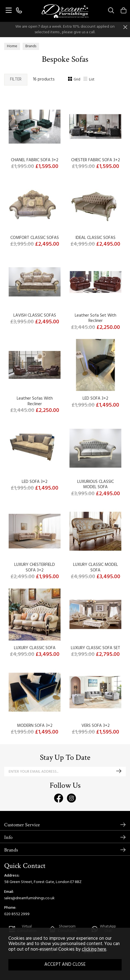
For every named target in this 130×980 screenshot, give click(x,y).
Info (8, 837)
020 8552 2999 (17, 914)
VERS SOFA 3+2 (96, 726)
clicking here (94, 950)
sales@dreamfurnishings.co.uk (29, 898)
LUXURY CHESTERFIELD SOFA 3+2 (35, 568)
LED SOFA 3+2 (95, 398)
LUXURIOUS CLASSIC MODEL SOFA (96, 485)
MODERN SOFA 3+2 (35, 726)
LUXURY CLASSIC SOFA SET (96, 648)
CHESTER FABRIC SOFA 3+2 (96, 160)
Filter (16, 79)
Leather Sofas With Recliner (35, 401)
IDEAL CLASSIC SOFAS (96, 238)
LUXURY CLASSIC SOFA (35, 648)
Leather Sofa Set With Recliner (96, 318)
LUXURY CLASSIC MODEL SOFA (96, 568)
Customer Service (22, 825)
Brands (11, 850)
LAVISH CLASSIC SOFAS (35, 315)
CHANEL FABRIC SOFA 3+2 (35, 160)
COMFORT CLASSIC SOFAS (35, 238)
